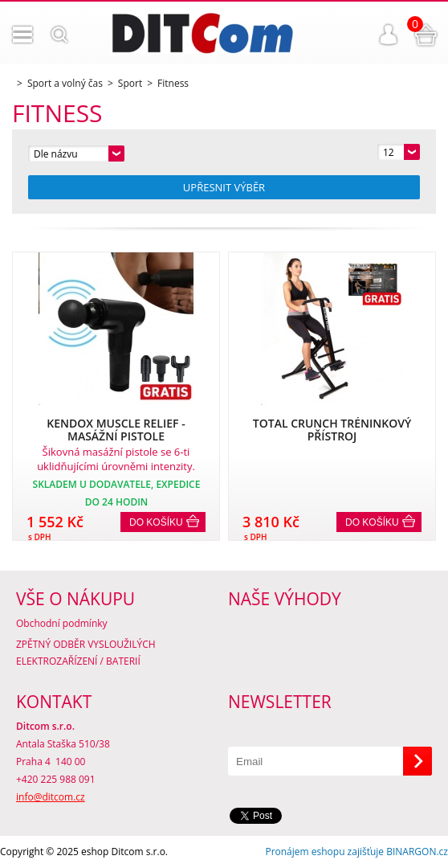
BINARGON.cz (417, 852)
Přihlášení (389, 35)
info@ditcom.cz (51, 797)
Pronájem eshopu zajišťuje (324, 852)
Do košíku (156, 522)
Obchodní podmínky (62, 623)
